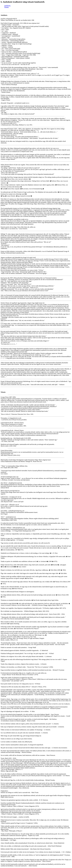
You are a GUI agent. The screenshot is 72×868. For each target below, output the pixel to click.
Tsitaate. (7, 7)
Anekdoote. (7, 6)
